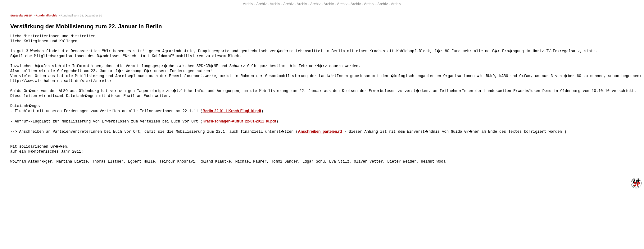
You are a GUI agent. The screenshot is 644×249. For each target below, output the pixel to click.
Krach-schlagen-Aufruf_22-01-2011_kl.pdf (239, 121)
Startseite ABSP (21, 16)
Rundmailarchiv (46, 16)
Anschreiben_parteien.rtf (321, 131)
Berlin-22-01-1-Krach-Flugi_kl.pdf (232, 111)
